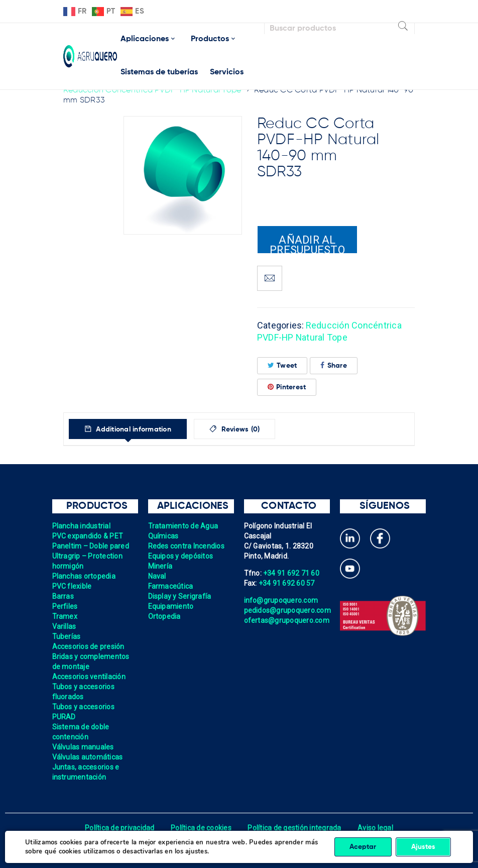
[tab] (128, 429)
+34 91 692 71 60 (291, 573)
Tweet (282, 365)
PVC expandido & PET (88, 536)
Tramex (65, 616)
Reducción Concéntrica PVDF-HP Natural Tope (152, 90)
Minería (160, 566)
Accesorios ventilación (89, 677)
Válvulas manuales (83, 747)
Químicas (163, 536)
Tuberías (67, 636)
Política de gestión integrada (294, 828)
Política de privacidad (120, 828)
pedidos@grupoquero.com (288, 610)
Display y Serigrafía (180, 596)
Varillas (64, 626)
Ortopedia (164, 616)
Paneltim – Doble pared (91, 546)
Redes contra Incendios (187, 546)
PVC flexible (72, 586)
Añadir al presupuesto (307, 244)
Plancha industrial (82, 526)
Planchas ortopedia (84, 576)
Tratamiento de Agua (183, 526)
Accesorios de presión (88, 646)
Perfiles (65, 606)
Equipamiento (171, 606)
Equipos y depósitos (181, 556)
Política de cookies (201, 828)
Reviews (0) (240, 429)
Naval (157, 576)
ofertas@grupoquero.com (287, 620)
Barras (63, 596)
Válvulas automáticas (88, 757)
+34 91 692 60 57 (287, 583)
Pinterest (287, 387)
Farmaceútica (171, 586)
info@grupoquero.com (281, 600)
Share (334, 365)
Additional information (133, 429)
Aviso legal (375, 828)
